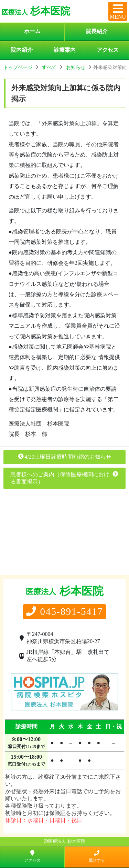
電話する (97, 856)
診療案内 (65, 50)
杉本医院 (36, 11)
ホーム (32, 31)
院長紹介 (97, 31)
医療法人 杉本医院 (67, 841)
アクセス (108, 50)
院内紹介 (22, 50)
